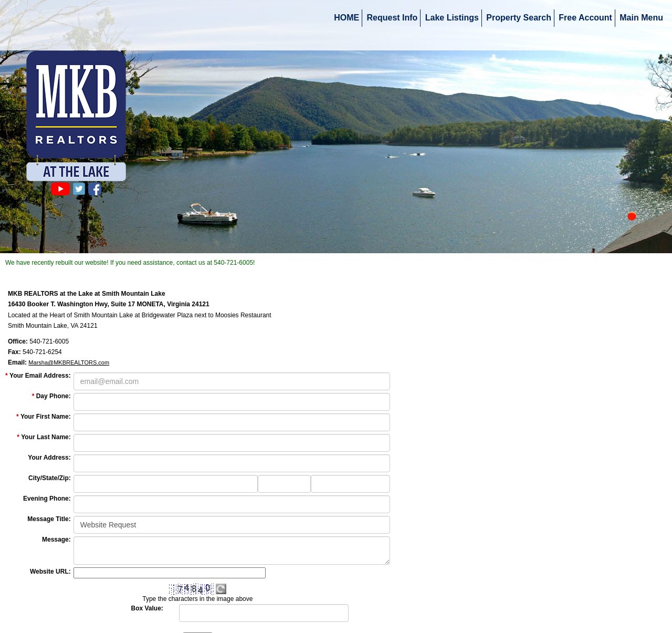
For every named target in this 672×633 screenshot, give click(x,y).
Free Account (585, 18)
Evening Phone (47, 499)
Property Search (519, 18)
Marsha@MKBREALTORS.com (69, 362)
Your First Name (46, 417)
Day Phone (54, 396)
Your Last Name (46, 437)
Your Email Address (40, 376)
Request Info (392, 18)
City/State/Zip (50, 478)
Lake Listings (452, 18)
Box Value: (147, 608)
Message (56, 539)
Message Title (49, 519)
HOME (346, 18)
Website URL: (50, 572)
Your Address (49, 458)
